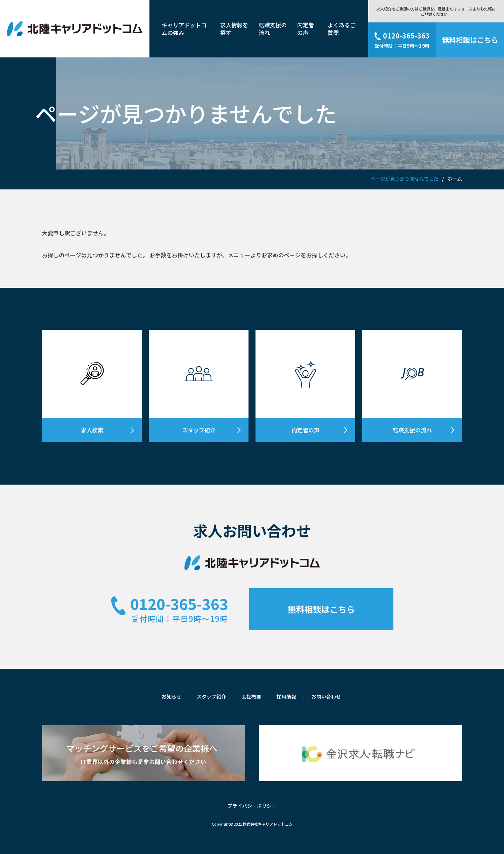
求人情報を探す (234, 29)
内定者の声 (306, 29)
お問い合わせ (326, 696)
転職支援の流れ (273, 29)
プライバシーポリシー (252, 806)
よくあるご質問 (342, 29)
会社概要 (251, 696)
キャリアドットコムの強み (184, 29)
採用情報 (286, 696)
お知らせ (171, 696)
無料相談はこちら (321, 609)
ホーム (455, 179)
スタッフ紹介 (211, 696)
